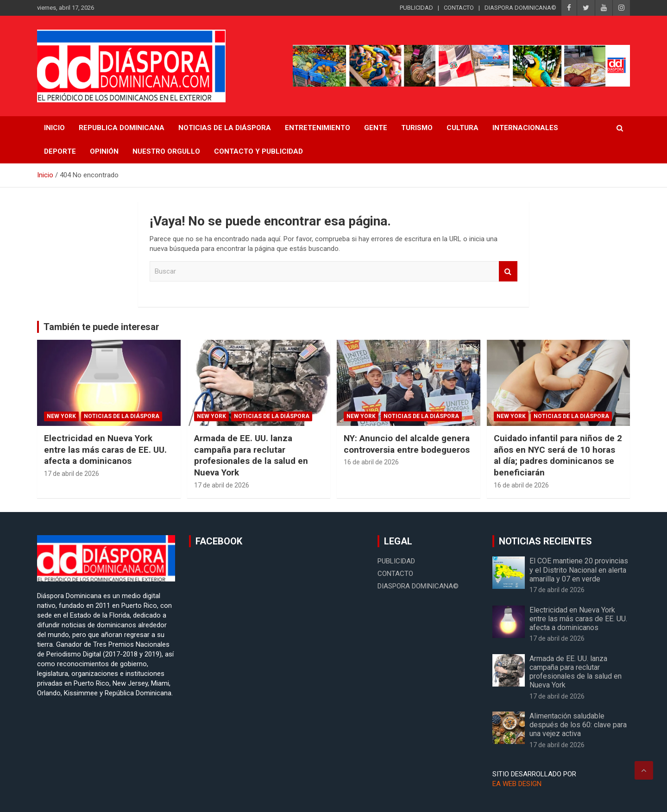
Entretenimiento (318, 128)
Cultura (462, 128)
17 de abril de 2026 (72, 474)
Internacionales (525, 128)
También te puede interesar (101, 327)
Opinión (104, 151)
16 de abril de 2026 (371, 462)
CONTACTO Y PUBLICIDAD (258, 151)
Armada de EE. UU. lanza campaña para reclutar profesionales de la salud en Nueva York (251, 455)
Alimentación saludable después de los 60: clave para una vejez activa (578, 725)
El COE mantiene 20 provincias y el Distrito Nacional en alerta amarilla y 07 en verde (579, 570)
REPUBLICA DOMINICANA (122, 128)
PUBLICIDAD (416, 8)
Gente (376, 128)
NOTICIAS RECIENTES (545, 541)
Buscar (508, 272)
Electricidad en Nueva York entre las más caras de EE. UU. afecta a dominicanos (105, 450)
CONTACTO (459, 8)
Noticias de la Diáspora (122, 416)
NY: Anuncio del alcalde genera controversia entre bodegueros (407, 444)
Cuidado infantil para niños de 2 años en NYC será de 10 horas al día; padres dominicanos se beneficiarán (558, 455)
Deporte (60, 151)
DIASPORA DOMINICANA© (520, 8)
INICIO (54, 128)
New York (61, 416)
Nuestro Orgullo (166, 151)
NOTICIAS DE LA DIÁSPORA (225, 128)
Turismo (417, 128)
